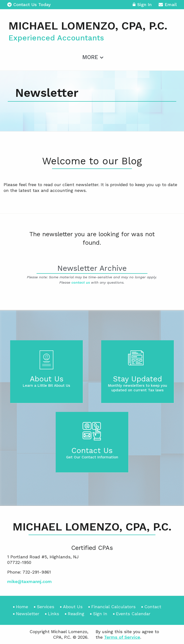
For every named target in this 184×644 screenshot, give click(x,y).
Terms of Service (122, 637)
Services (46, 607)
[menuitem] (92, 56)
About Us (73, 607)
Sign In (142, 5)
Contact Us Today (29, 4)
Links (54, 614)
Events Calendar (133, 614)
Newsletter (28, 614)
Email (168, 5)
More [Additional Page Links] (90, 57)
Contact (153, 607)
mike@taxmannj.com (30, 581)
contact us (81, 282)
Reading (76, 614)
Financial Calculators (113, 607)
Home (22, 607)
